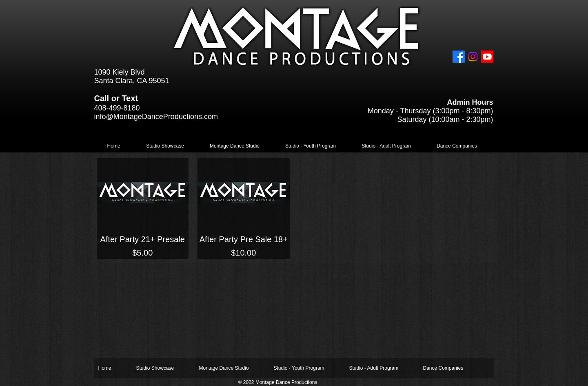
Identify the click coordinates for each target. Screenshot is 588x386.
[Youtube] (487, 57)
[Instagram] (473, 57)
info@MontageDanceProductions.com (156, 117)
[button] (165, 146)
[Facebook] (459, 57)
